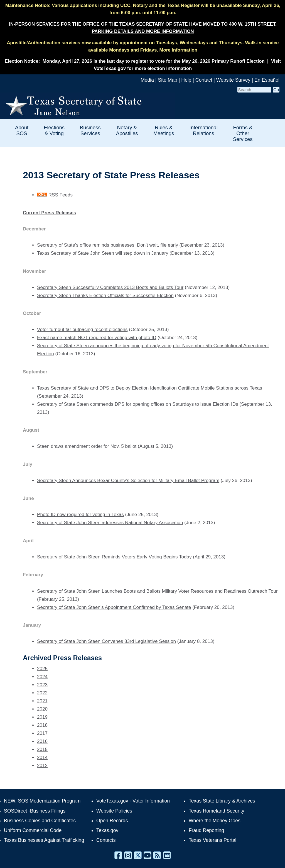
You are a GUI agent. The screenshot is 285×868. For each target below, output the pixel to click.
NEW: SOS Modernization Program (42, 801)
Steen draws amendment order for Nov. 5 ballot (87, 446)
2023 (42, 685)
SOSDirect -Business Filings (35, 811)
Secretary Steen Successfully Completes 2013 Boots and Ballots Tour (110, 287)
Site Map (167, 80)
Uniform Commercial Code (33, 830)
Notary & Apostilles (127, 130)
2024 (42, 677)
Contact (204, 80)
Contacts (106, 840)
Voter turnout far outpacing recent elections (82, 330)
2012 (42, 766)
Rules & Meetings (164, 130)
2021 (42, 701)
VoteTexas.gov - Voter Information (133, 801)
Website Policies (114, 811)
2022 (42, 693)
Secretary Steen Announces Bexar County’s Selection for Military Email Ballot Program (128, 481)
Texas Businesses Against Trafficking (44, 840)
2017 (42, 733)
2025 (42, 669)
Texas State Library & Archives (222, 801)
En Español (267, 80)
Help (186, 80)
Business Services (90, 130)
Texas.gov (107, 830)
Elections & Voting (54, 130)
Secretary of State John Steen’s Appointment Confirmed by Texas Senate (114, 607)
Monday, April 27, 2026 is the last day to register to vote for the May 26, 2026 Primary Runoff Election (154, 61)
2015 (42, 749)
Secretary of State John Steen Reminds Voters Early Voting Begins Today (114, 557)
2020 (42, 709)
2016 (42, 741)
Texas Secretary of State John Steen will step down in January (103, 253)
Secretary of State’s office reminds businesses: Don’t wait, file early (108, 245)
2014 (42, 758)
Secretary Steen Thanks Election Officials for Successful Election (105, 296)
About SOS (22, 130)
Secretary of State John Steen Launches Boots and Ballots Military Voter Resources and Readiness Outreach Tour (157, 591)
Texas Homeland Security (216, 811)
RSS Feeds (55, 195)
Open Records (112, 821)
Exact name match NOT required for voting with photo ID (97, 338)
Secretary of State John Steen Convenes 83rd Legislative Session (106, 641)
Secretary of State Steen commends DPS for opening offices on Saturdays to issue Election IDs (137, 404)
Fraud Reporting (206, 830)
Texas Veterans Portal (212, 840)
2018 (42, 725)
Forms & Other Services (243, 133)
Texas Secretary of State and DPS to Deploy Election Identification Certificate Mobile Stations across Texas (150, 388)
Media (147, 80)
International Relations (204, 130)
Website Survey (233, 80)
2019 (42, 717)
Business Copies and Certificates (40, 821)
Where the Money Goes (215, 821)
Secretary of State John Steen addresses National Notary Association (110, 523)
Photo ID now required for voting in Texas (80, 515)
